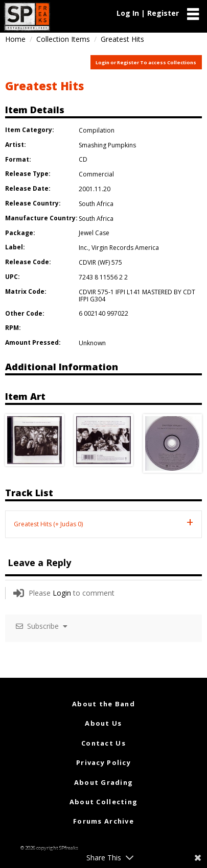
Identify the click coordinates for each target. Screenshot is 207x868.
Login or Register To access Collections (146, 62)
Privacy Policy (103, 762)
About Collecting (103, 802)
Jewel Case (94, 233)
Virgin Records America (125, 248)
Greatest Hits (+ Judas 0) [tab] (48, 524)
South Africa (96, 204)
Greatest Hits (44, 86)
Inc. (84, 248)
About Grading (104, 782)
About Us (103, 723)
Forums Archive (103, 821)
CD (83, 159)
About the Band (103, 704)
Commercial (96, 174)
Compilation (97, 130)
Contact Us (103, 743)
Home (15, 39)
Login (62, 593)
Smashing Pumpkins (107, 145)
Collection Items (63, 39)
